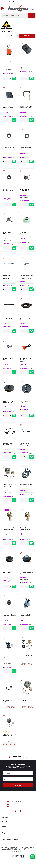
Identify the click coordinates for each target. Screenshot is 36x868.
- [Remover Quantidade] (4, 79)
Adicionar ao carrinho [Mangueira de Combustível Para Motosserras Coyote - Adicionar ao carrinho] (14, 289)
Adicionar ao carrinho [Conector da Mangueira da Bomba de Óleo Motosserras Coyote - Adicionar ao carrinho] (31, 289)
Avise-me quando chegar (27, 664)
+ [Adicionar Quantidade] (10, 79)
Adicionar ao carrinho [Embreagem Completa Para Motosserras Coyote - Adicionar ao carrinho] (31, 415)
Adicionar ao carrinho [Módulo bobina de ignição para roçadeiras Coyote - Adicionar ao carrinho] (14, 457)
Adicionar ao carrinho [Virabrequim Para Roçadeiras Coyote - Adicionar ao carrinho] (31, 205)
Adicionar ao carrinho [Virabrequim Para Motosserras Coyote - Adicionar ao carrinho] (14, 248)
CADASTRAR (18, 785)
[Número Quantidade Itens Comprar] (7, 78)
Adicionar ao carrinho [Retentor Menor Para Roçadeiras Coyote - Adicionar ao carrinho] (14, 205)
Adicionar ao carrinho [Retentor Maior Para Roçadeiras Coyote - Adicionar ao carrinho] (31, 161)
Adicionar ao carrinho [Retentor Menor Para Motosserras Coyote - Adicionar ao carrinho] (14, 161)
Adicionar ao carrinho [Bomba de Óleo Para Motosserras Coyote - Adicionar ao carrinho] (14, 372)
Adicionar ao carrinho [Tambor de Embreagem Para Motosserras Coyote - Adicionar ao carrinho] (14, 415)
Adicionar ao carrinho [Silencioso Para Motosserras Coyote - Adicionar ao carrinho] (14, 120)
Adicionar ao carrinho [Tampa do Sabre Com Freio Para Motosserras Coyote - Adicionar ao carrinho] (31, 372)
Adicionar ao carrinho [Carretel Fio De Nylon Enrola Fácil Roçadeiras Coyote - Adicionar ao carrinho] (31, 587)
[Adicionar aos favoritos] (4, 44)
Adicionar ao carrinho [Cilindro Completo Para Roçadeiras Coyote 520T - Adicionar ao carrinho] (14, 500)
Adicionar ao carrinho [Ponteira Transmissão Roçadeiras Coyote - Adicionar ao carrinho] (14, 543)
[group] (18, 757)
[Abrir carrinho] (33, 8)
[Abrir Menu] (2, 8)
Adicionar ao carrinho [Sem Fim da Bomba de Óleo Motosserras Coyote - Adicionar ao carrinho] (31, 248)
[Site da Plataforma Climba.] (18, 855)
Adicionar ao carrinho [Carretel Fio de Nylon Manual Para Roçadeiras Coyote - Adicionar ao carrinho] (14, 587)
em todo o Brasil (18, 2)
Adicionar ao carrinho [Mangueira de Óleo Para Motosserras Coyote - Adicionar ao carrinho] (14, 331)
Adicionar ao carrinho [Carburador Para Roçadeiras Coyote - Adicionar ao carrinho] (31, 628)
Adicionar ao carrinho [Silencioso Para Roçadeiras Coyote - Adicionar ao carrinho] (31, 79)
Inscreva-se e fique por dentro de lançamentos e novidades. (18, 767)
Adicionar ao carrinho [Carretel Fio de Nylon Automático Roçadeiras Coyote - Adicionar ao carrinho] (14, 628)
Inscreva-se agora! (18, 764)
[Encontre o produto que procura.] (32, 15)
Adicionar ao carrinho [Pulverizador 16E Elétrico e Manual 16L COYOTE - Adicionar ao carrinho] (14, 79)
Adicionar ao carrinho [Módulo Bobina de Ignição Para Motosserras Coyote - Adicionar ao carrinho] (31, 457)
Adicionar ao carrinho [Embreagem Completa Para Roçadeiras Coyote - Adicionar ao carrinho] (31, 500)
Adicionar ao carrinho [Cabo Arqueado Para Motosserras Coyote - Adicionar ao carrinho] (31, 120)
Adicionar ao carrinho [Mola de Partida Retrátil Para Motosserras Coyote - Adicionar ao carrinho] (31, 331)
